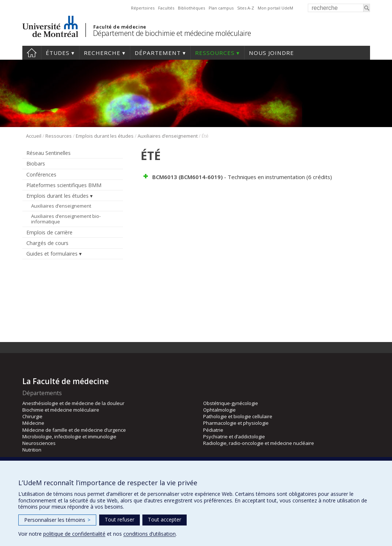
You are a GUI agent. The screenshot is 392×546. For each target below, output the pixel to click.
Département (158, 53)
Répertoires (143, 8)
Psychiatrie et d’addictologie (234, 437)
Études (58, 53)
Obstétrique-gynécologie (231, 403)
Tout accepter (165, 519)
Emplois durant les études (105, 136)
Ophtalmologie (219, 410)
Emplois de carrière (49, 232)
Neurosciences (39, 443)
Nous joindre (271, 53)
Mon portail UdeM (275, 8)
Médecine (33, 423)
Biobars (36, 164)
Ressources (215, 53)
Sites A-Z (246, 8)
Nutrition (32, 450)
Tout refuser (120, 519)
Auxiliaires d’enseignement (168, 136)
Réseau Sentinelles (48, 153)
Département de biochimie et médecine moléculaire (172, 33)
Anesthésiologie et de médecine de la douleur (73, 403)
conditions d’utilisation (150, 534)
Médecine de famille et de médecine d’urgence (74, 430)
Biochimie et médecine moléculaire (61, 410)
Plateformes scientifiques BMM (64, 185)
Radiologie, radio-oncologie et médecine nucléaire (259, 443)
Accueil (32, 53)
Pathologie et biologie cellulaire (238, 416)
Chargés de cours (47, 243)
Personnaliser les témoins (57, 520)
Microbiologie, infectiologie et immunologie (69, 437)
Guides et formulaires (52, 254)
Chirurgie (32, 416)
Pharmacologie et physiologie (236, 423)
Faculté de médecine (120, 27)
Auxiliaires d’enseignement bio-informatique (66, 219)
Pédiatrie (213, 430)
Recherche (102, 53)
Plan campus (221, 8)
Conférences (41, 174)
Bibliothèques (191, 8)
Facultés (166, 8)
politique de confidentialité (74, 534)
